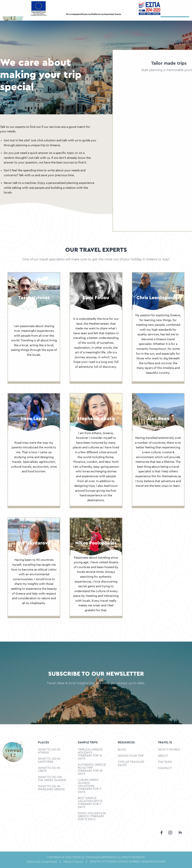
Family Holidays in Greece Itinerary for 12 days (92, 816)
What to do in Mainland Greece (51, 788)
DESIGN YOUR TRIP (131, 756)
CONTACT (165, 768)
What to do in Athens (49, 751)
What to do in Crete (49, 769)
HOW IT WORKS (169, 750)
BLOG (122, 750)
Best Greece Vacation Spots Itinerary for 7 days (90, 803)
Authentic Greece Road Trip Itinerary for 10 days (92, 769)
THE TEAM (165, 762)
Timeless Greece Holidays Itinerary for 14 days (90, 754)
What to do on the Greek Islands (52, 779)
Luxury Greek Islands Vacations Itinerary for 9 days (89, 786)
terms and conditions (42, 862)
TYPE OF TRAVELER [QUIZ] (131, 763)
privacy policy (73, 862)
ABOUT (163, 756)
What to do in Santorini (49, 760)
